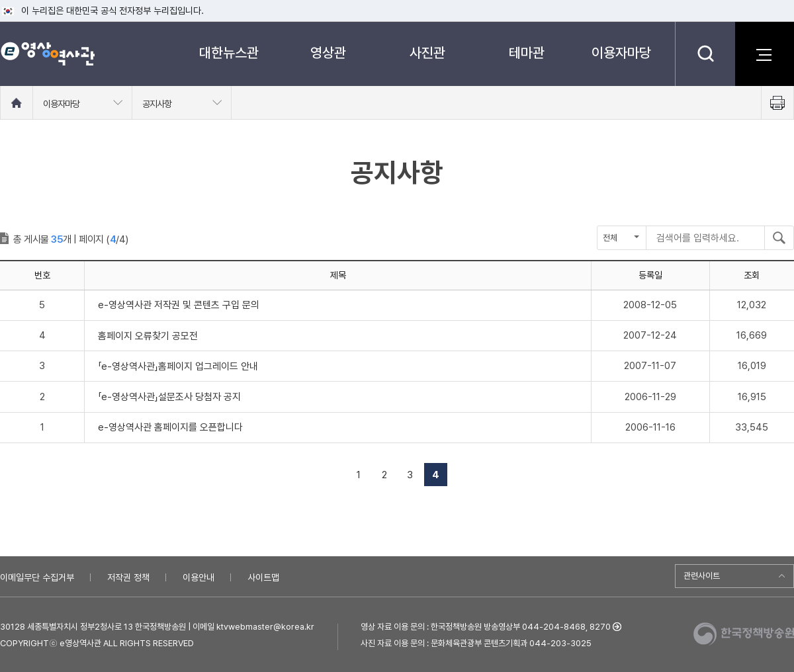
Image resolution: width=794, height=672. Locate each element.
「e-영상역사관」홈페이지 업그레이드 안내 (178, 366)
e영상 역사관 (47, 54)
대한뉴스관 (229, 53)
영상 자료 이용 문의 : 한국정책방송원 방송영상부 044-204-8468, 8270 (486, 627)
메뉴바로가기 (0, 0)
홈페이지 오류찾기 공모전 (148, 336)
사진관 (427, 53)
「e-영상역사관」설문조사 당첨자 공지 (169, 397)
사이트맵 (263, 577)
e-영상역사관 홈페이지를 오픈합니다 (170, 427)
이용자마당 (621, 53)
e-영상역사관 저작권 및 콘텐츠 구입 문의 (179, 305)
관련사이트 (702, 576)
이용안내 (198, 577)
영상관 (328, 53)
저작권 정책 (128, 577)
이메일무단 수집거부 (37, 577)
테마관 (527, 53)
